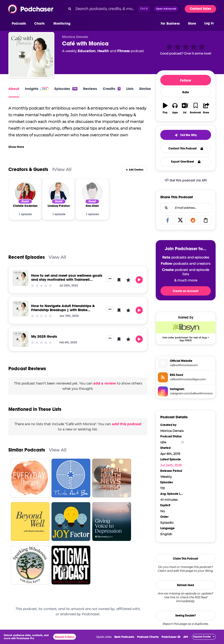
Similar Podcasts (27, 450)
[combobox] (121, 9)
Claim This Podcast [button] (186, 559)
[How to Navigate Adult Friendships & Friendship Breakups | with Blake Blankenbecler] (21, 308)
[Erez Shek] (92, 193)
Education (87, 51)
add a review (105, 383)
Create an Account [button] (186, 291)
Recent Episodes (27, 257)
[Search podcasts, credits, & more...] (106, 9)
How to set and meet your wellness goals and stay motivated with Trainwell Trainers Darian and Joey (67, 279)
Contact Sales (200, 9)
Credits (112, 89)
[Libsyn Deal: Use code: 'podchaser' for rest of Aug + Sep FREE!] (186, 331)
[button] (20, 24)
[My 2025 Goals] (21, 339)
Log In (209, 23)
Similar (145, 89)
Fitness (123, 51)
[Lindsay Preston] (59, 193)
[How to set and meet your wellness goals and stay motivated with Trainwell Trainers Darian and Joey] (21, 278)
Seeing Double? (186, 616)
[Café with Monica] (31, 55)
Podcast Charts (148, 637)
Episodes (66, 89)
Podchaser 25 (171, 637)
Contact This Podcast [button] (186, 149)
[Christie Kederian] (25, 193)
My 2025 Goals (44, 336)
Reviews (90, 89)
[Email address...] (186, 208)
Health (103, 51)
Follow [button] (186, 80)
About (14, 89)
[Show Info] (183, 442)
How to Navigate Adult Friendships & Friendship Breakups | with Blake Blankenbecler (63, 310)
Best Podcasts (124, 637)
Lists (130, 89)
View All (63, 169)
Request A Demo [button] (65, 637)
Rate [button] (186, 92)
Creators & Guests (28, 169)
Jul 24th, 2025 (171, 465)
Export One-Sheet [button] (186, 162)
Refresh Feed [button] (186, 585)
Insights (37, 89)
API (186, 637)
